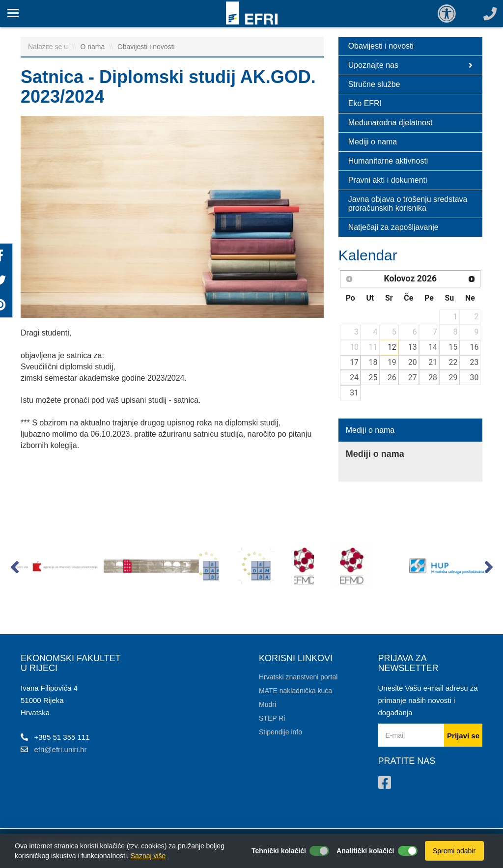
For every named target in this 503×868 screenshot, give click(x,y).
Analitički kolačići (365, 851)
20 (413, 362)
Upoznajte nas (410, 65)
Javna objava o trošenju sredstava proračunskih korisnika (408, 204)
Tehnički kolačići (279, 851)
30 (475, 378)
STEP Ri (272, 718)
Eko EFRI (365, 103)
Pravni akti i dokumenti (388, 180)
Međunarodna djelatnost (391, 123)
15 (453, 347)
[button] (14, 569)
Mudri (267, 704)
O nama (94, 47)
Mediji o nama (373, 142)
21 (433, 362)
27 (413, 378)
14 (433, 347)
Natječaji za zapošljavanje (393, 227)
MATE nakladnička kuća (295, 691)
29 (453, 378)
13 (413, 347)
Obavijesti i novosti (146, 47)
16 (475, 347)
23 (475, 362)
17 (354, 362)
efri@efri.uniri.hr (61, 749)
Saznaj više (148, 856)
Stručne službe (374, 84)
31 (354, 393)
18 (373, 362)
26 (392, 378)
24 (354, 378)
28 (433, 378)
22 (453, 362)
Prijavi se (463, 736)
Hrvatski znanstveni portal (298, 677)
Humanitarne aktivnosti (388, 161)
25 (373, 378)
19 (392, 362)
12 (392, 347)
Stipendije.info (280, 732)
